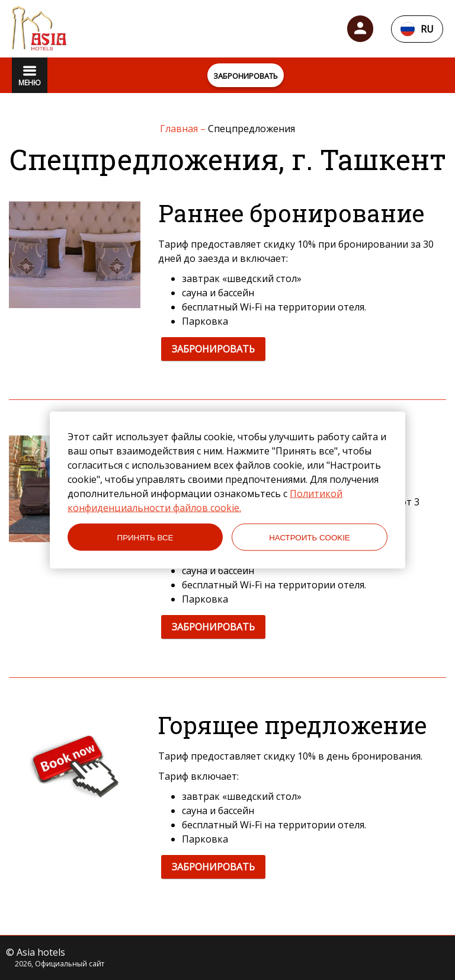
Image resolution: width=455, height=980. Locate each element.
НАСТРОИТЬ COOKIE (310, 537)
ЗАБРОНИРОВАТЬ (213, 349)
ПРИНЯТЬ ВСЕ (145, 537)
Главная (180, 129)
